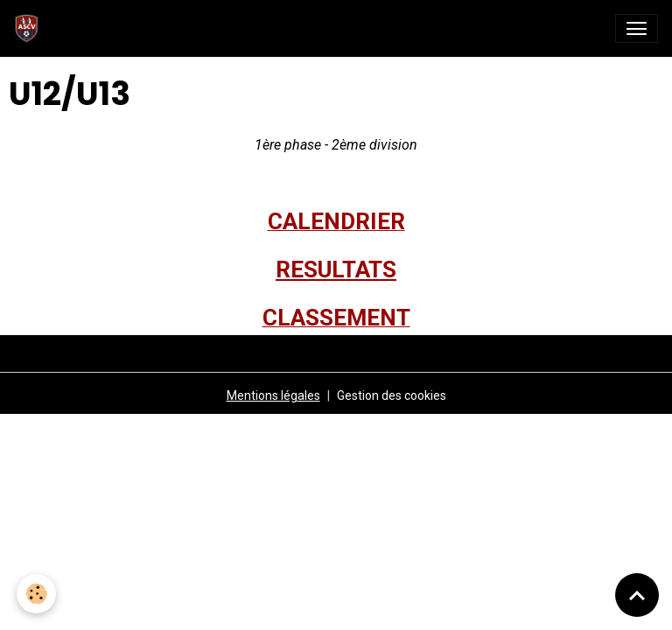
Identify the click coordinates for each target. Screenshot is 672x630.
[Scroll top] (637, 595)
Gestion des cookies (392, 395)
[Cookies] (37, 594)
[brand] (30, 28)
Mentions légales (273, 395)
